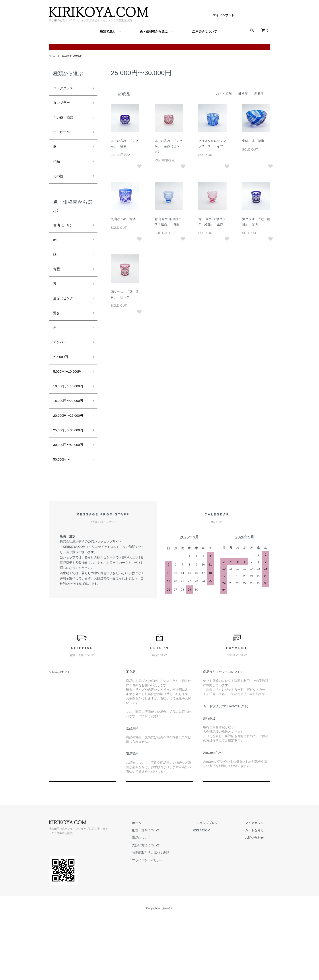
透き (57, 329)
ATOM (220, 893)
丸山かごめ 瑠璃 (123, 219)
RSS (210, 893)
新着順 (259, 93)
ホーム (53, 56)
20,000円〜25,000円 (69, 457)
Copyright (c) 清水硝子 (159, 971)
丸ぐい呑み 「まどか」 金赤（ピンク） (169, 146)
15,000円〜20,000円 (69, 435)
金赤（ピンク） (67, 314)
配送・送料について (164, 893)
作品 (57, 168)
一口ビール (63, 136)
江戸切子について (204, 31)
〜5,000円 (62, 377)
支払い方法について (164, 908)
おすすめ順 (224, 93)
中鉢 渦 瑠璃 (253, 141)
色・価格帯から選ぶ (154, 31)
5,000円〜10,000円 (70, 393)
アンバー (61, 361)
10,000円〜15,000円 (69, 412)
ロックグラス (65, 89)
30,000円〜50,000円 (69, 503)
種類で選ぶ (108, 31)
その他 (59, 184)
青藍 (57, 282)
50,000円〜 (63, 522)
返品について (159, 901)
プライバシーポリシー (165, 923)
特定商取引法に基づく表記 (168, 916)
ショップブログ (218, 886)
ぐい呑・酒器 (65, 120)
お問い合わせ (258, 901)
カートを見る (258, 893)
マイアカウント (224, 15)
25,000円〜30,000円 (75, 56)
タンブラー (63, 105)
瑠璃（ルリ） (65, 234)
